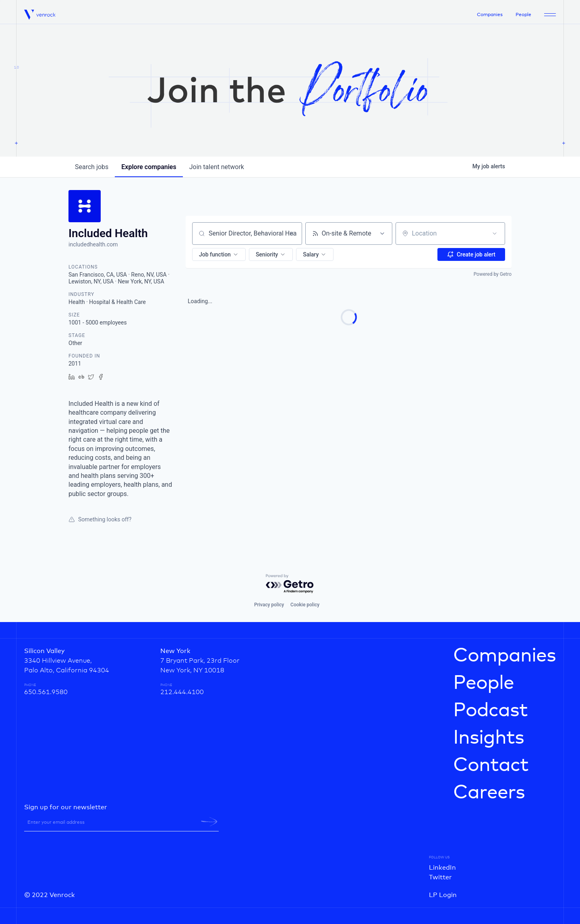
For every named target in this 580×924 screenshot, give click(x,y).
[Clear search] (292, 234)
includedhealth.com (93, 244)
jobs (92, 167)
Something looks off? (100, 519)
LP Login (443, 895)
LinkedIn (442, 868)
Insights (489, 738)
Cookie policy (305, 605)
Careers (489, 793)
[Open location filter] (495, 234)
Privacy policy (269, 605)
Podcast (490, 711)
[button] (219, 254)
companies (149, 167)
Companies (490, 15)
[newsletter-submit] (209, 822)
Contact (491, 765)
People (523, 15)
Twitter (440, 877)
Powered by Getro (493, 274)
